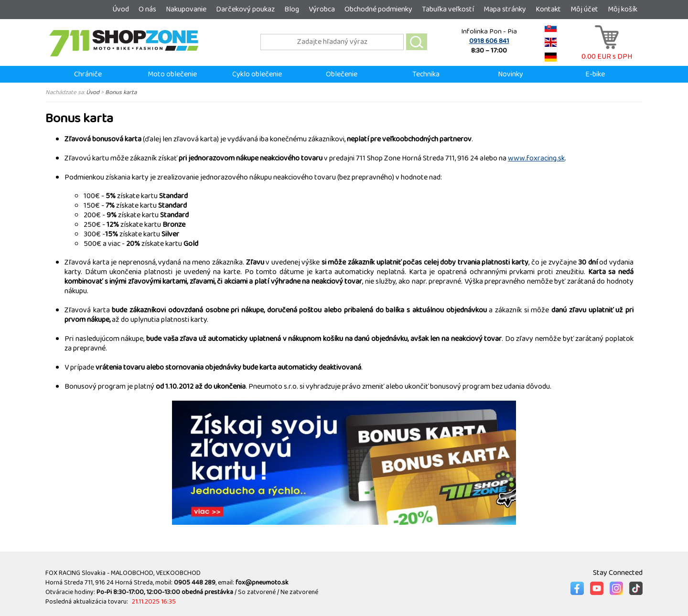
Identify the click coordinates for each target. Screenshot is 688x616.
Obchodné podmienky (378, 9)
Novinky (511, 74)
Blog (292, 9)
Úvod (121, 9)
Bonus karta (121, 92)
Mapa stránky (505, 9)
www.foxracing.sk (536, 158)
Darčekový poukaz (245, 9)
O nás (147, 9)
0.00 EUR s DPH (607, 52)
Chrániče (88, 74)
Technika (426, 74)
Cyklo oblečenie (257, 74)
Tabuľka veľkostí (448, 9)
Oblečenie (342, 74)
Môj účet (584, 9)
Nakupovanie (186, 9)
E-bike (595, 74)
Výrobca (322, 9)
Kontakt (548, 9)
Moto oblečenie (172, 74)
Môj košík (623, 9)
